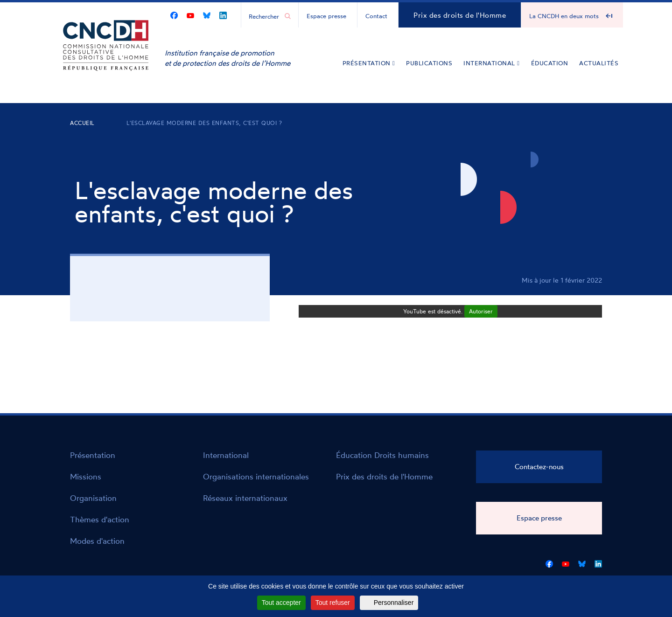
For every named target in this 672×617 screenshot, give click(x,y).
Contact (376, 16)
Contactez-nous (539, 467)
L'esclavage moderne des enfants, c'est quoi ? (204, 123)
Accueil (82, 123)
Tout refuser (333, 603)
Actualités (599, 63)
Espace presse (326, 16)
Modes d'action (97, 541)
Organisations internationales (256, 476)
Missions (86, 476)
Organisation (93, 498)
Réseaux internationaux (245, 498)
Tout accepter (281, 603)
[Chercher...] (265, 16)
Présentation (369, 63)
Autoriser (481, 311)
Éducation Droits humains (382, 455)
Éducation (550, 63)
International (491, 63)
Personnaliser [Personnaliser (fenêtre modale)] (394, 603)
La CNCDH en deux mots (564, 16)
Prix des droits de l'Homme (460, 15)
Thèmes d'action (100, 519)
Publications (429, 63)
